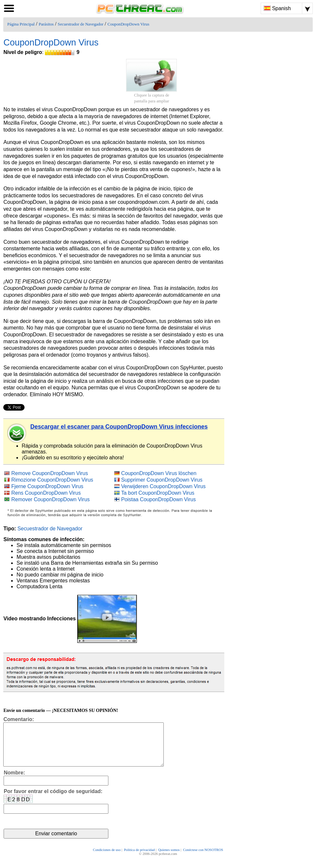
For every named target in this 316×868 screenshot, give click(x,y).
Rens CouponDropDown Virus (46, 493)
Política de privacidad (139, 859)
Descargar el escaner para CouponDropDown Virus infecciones (119, 427)
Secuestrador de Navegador (81, 24)
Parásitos (46, 24)
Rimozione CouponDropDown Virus (52, 480)
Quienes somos (169, 859)
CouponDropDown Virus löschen (159, 473)
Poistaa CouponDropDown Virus (158, 499)
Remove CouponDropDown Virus (49, 473)
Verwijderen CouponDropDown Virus (163, 486)
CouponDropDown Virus (128, 24)
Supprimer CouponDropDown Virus (162, 480)
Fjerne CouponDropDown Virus (47, 486)
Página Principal (21, 24)
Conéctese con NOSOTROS (203, 859)
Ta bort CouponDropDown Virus (158, 493)
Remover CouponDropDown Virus (50, 499)
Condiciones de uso (107, 859)
